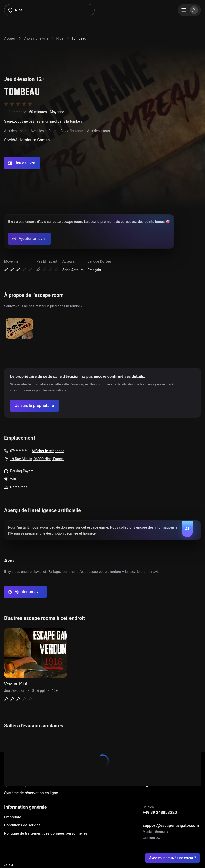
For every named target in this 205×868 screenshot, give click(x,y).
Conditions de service (22, 825)
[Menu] (189, 10)
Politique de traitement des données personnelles (46, 833)
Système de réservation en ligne (31, 793)
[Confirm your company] (35, 406)
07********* (19, 451)
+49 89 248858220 (160, 812)
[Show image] (19, 329)
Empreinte (13, 817)
